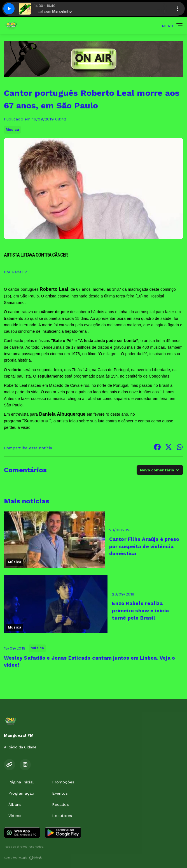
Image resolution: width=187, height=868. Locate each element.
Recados (60, 804)
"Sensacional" (37, 421)
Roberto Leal (54, 289)
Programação (21, 793)
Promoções (63, 782)
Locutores (62, 816)
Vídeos (15, 816)
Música (12, 130)
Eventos (60, 793)
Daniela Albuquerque (62, 414)
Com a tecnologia (23, 858)
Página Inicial (21, 782)
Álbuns (15, 804)
